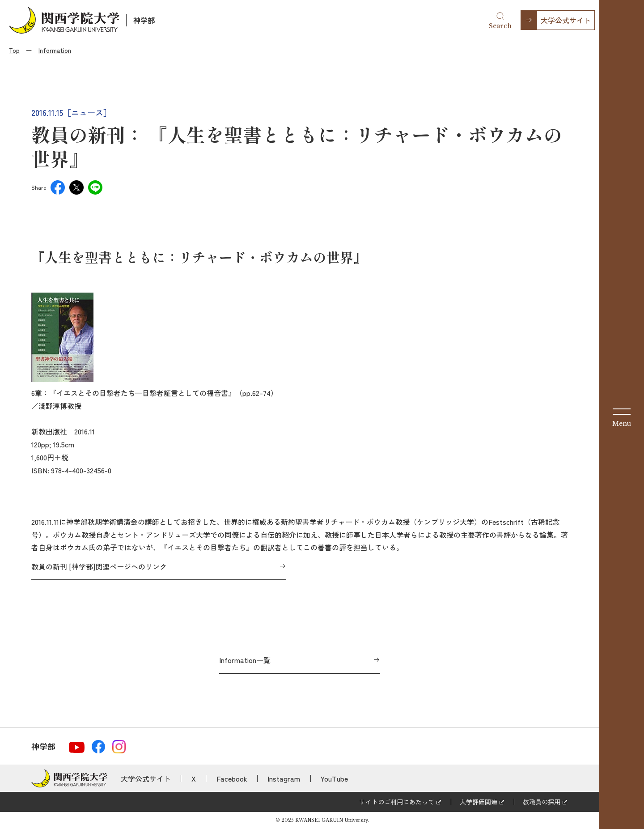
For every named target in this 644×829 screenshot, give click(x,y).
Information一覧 (245, 660)
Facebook (232, 778)
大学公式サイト (566, 20)
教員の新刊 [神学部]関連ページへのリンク (99, 566)
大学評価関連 (479, 802)
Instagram (284, 778)
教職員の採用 (542, 802)
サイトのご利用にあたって (397, 802)
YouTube (334, 778)
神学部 (144, 20)
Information (55, 50)
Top (14, 50)
